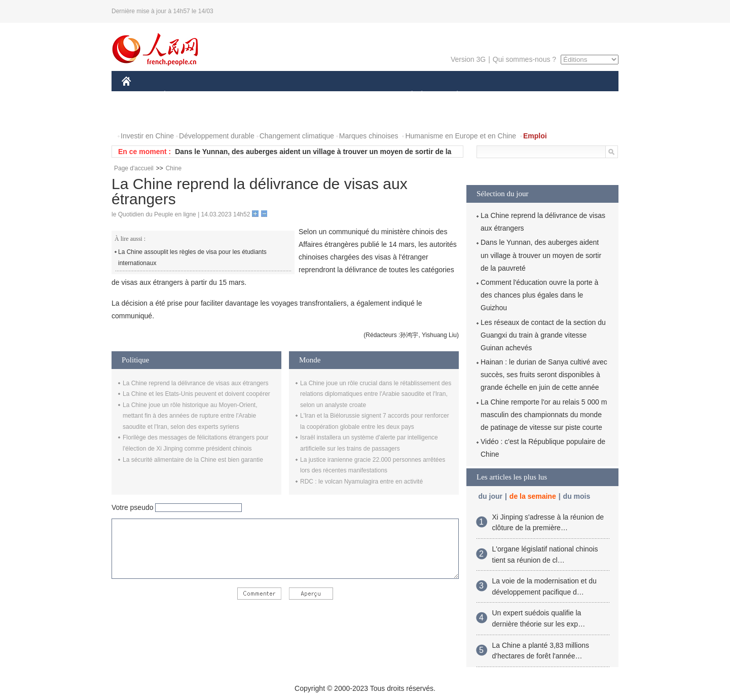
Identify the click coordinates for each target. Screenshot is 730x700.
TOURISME (536, 96)
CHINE (139, 96)
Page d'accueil (134, 168)
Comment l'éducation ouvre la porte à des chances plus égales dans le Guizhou (539, 295)
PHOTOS (142, 116)
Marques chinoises (369, 136)
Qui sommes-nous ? (524, 59)
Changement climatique (297, 136)
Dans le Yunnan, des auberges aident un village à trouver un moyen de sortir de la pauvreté (541, 255)
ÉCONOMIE (183, 96)
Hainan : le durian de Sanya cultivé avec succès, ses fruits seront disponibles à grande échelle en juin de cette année (544, 375)
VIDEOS (183, 116)
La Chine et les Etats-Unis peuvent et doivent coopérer (196, 394)
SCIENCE (317, 96)
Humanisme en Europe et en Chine (461, 136)
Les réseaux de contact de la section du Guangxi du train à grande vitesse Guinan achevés (543, 335)
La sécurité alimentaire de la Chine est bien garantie (193, 460)
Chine (174, 168)
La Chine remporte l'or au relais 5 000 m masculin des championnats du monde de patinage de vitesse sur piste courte (544, 415)
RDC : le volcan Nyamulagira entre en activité (361, 482)
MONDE (229, 96)
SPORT (492, 96)
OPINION (583, 96)
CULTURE (362, 96)
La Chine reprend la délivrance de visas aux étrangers (196, 383)
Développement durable (217, 136)
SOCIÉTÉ (407, 96)
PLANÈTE (452, 96)
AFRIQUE (272, 96)
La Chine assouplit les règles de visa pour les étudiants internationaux (192, 257)
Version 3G (468, 59)
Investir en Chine (147, 136)
